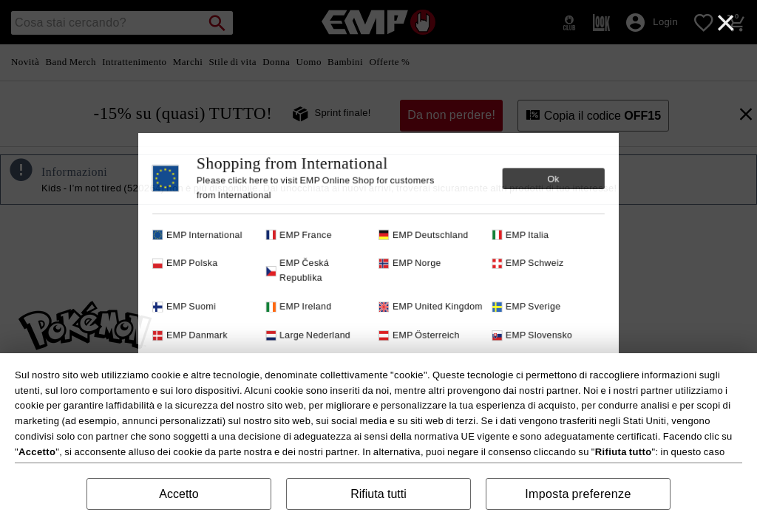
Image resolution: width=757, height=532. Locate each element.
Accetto (179, 494)
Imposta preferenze (578, 494)
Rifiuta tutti (378, 494)
